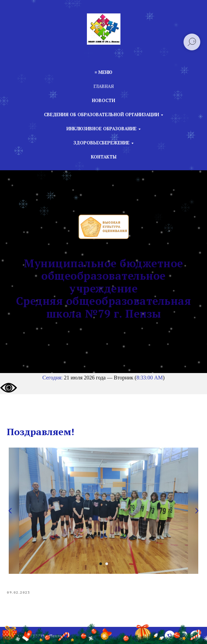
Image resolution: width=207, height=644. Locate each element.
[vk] (195, 636)
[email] (183, 636)
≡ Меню (104, 72)
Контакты (104, 157)
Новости (104, 100)
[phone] (170, 636)
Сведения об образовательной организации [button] (101, 114)
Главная (104, 86)
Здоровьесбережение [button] (101, 143)
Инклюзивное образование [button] (101, 129)
